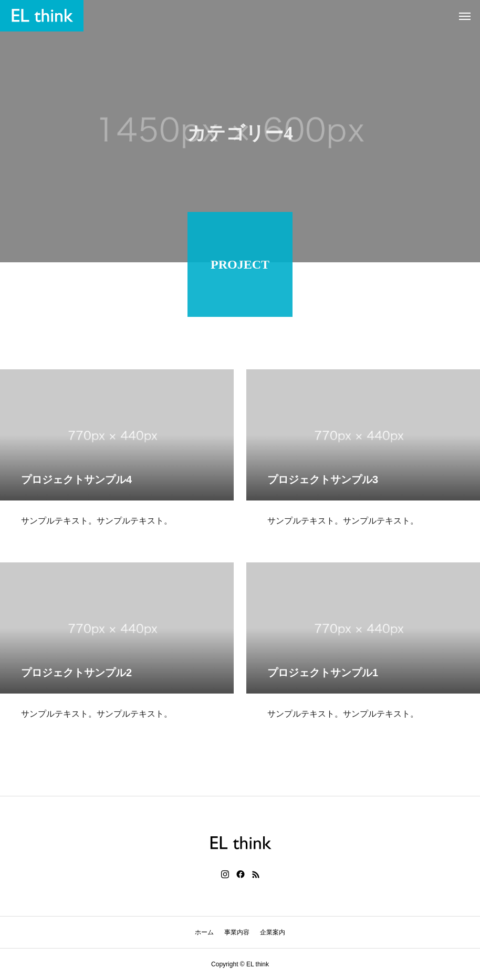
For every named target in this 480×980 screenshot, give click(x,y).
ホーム (204, 932)
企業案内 (273, 932)
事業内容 (237, 932)
